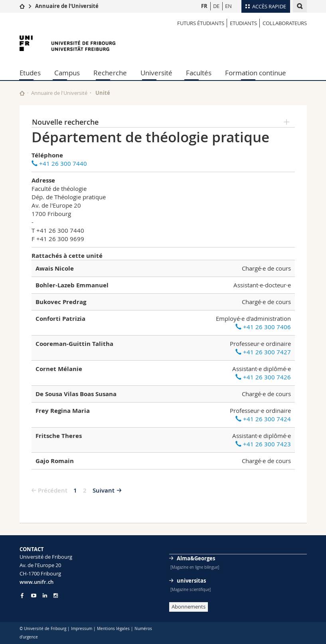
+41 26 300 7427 (263, 352)
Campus (67, 73)
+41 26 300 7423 (263, 444)
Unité (103, 93)
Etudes (30, 73)
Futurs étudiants (201, 23)
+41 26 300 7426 (263, 377)
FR (204, 6)
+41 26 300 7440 (59, 163)
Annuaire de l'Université (67, 6)
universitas (191, 581)
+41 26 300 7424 (263, 419)
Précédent (53, 490)
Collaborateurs (285, 23)
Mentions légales (113, 629)
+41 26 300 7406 (263, 327)
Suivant (104, 490)
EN (228, 6)
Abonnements (189, 607)
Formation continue (256, 73)
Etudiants (243, 23)
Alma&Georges (196, 558)
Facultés (199, 73)
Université (156, 73)
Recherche (110, 73)
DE (216, 6)
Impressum (82, 629)
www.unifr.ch (37, 582)
